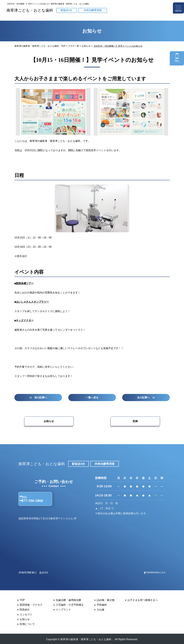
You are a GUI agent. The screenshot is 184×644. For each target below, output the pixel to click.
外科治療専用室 (93, 9)
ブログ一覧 (74, 46)
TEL (177, 61)
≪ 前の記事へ (38, 398)
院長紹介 (25, 609)
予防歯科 (102, 604)
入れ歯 (100, 609)
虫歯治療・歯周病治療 (68, 599)
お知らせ (86, 46)
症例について (27, 623)
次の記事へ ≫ (146, 398)
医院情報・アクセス (31, 604)
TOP (22, 599)
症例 (129, 422)
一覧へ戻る (92, 398)
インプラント (63, 609)
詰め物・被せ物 (106, 599)
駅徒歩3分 (66, 9)
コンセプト (26, 613)
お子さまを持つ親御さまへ (143, 599)
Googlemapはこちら (154, 571)
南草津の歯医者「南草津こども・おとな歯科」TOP (40, 46)
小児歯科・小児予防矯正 (70, 604)
